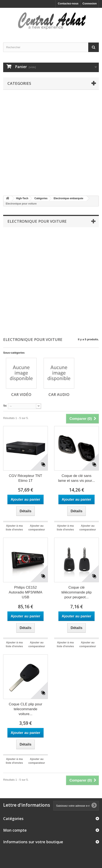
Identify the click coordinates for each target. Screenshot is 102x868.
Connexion (90, 3)
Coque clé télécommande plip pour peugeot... (76, 592)
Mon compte (15, 830)
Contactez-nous (68, 3)
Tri (5, 406)
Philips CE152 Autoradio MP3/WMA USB (25, 592)
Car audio (59, 394)
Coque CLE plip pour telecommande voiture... (26, 709)
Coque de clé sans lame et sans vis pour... (77, 478)
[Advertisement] (51, 143)
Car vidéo (21, 394)
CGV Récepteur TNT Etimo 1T (25, 478)
